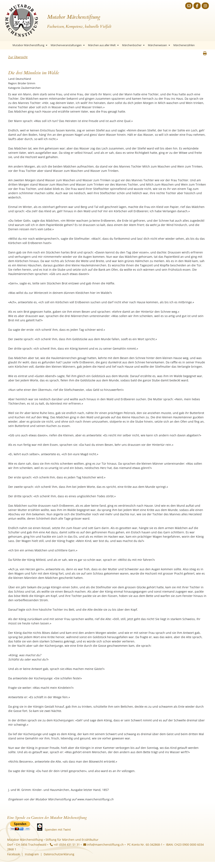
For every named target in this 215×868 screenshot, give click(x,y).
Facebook (14, 854)
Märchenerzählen (184, 45)
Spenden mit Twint (58, 830)
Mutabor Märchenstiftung (30, 45)
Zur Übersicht (18, 57)
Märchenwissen (159, 45)
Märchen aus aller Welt (103, 45)
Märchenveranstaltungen (68, 45)
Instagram (32, 854)
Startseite (7, 45)
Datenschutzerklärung (59, 854)
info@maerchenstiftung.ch (103, 845)
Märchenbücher (133, 45)
